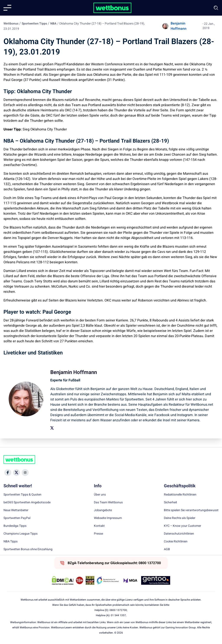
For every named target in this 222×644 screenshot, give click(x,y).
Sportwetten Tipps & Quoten (22, 495)
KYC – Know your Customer (183, 526)
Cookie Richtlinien (176, 542)
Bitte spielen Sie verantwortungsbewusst (191, 510)
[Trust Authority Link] (108, 580)
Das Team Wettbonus (108, 502)
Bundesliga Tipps (15, 526)
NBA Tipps (11, 542)
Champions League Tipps (20, 534)
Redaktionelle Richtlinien (180, 495)
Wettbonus (11, 24)
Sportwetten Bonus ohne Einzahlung (28, 549)
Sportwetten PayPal (17, 518)
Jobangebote (103, 510)
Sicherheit (171, 502)
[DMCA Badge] (63, 580)
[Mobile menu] (7, 8)
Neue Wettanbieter (16, 510)
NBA (53, 24)
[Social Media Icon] (8, 473)
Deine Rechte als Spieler (180, 518)
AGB (167, 549)
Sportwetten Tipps (34, 24)
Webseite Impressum (108, 518)
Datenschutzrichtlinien (179, 534)
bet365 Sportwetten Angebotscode (27, 502)
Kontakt (99, 526)
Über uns (100, 495)
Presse (98, 534)
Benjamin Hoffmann (179, 26)
